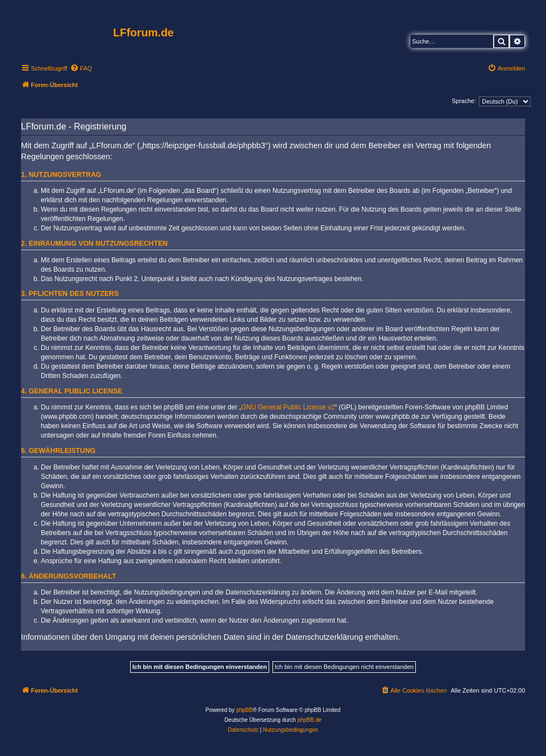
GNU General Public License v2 (288, 407)
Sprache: (464, 101)
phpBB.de (309, 720)
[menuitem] (81, 68)
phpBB (244, 710)
